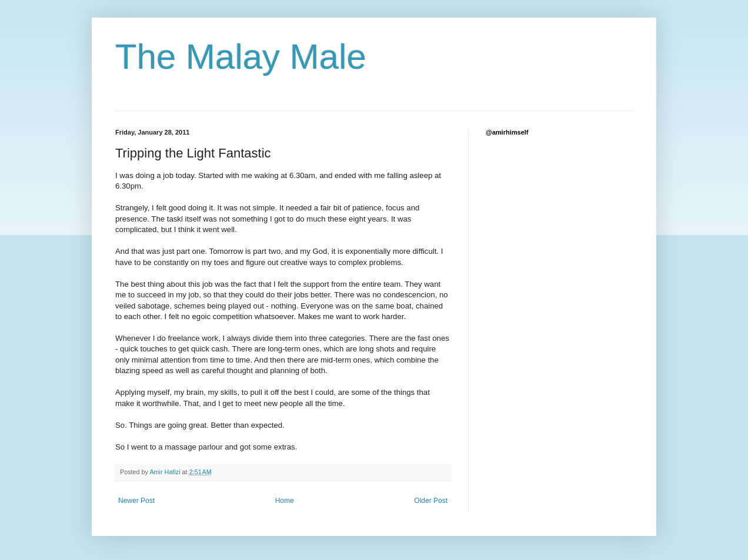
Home (285, 501)
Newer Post (136, 501)
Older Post (431, 501)
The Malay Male (241, 57)
